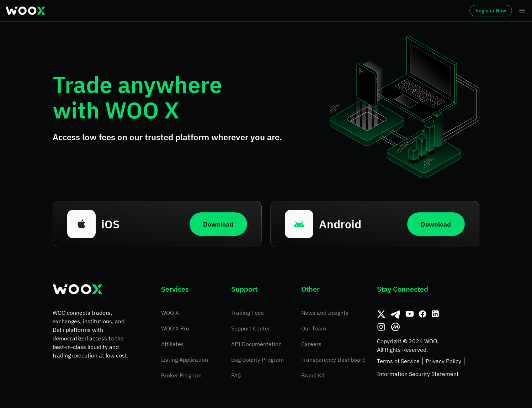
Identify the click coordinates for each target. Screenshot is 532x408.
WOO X (170, 313)
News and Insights (325, 313)
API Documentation (256, 344)
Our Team (314, 328)
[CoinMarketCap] (395, 327)
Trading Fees (248, 313)
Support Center (251, 328)
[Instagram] (381, 327)
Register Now (471, 11)
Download (216, 224)
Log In (426, 11)
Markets (97, 11)
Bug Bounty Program (257, 360)
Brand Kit (313, 375)
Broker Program (181, 375)
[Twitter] (381, 314)
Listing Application (185, 360)
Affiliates (172, 344)
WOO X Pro (175, 328)
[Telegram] (395, 314)
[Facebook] (422, 314)
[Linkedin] (435, 314)
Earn (251, 11)
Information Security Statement (418, 374)
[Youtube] (410, 314)
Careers (311, 344)
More (332, 11)
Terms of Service (398, 361)
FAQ (236, 375)
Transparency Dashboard (333, 360)
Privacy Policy (443, 361)
